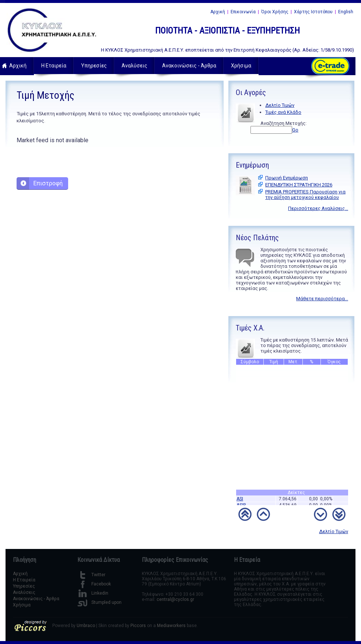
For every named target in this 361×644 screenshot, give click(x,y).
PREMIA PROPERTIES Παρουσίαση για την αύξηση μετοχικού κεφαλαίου (305, 195)
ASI (240, 500)
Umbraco (86, 626)
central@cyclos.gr (175, 599)
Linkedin (93, 593)
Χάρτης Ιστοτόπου (313, 12)
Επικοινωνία (243, 12)
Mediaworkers (171, 626)
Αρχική (218, 12)
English (346, 12)
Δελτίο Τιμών (280, 105)
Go (295, 130)
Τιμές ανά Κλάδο (283, 112)
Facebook (94, 584)
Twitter (91, 575)
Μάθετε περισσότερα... (322, 299)
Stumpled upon (99, 602)
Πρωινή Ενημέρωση (287, 178)
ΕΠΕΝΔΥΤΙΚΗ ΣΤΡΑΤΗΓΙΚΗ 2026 (299, 185)
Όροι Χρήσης (275, 12)
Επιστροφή (48, 183)
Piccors (138, 626)
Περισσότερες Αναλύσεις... (318, 208)
